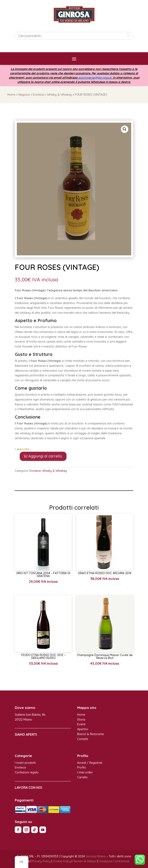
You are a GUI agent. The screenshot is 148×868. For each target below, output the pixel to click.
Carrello (82, 777)
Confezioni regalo (27, 772)
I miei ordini (85, 772)
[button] (125, 129)
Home (11, 95)
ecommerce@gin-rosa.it (95, 78)
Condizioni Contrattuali (114, 861)
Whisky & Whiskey (59, 95)
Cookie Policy (62, 861)
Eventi (81, 724)
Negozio (24, 95)
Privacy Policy (41, 861)
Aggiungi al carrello (45, 456)
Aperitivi (83, 729)
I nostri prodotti (25, 763)
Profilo (82, 767)
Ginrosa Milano (96, 856)
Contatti (83, 739)
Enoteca (38, 95)
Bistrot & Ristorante (91, 734)
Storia (81, 720)
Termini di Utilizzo (85, 861)
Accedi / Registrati (90, 763)
